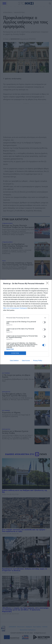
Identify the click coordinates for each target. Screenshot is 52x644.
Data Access (26, 361)
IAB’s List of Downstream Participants (15, 308)
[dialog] (26, 322)
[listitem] (26, 318)
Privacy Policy (38, 361)
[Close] (48, 284)
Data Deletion (14, 361)
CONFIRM (15, 353)
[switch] (44, 322)
